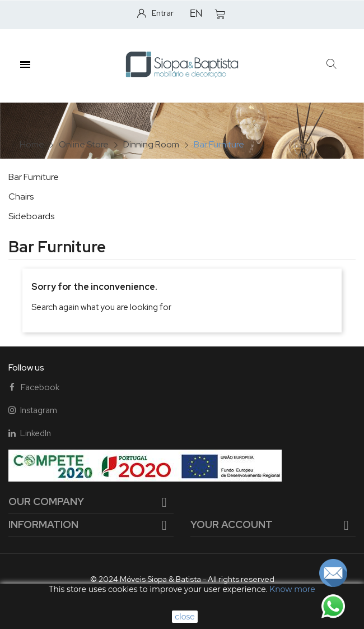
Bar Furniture (34, 177)
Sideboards (31, 216)
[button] (331, 65)
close (185, 617)
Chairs (21, 196)
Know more (292, 589)
